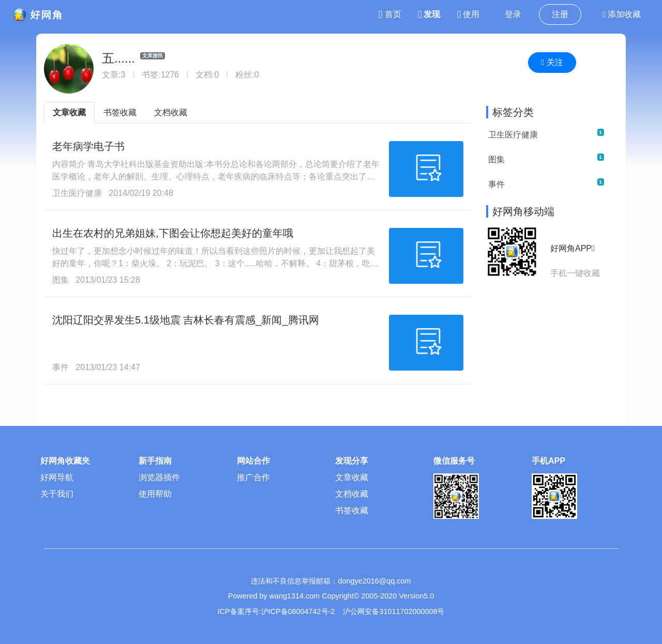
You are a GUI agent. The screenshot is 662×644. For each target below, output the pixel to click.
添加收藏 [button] (622, 14)
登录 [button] (513, 14)
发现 (429, 14)
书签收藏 (120, 112)
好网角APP (573, 248)
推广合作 (253, 477)
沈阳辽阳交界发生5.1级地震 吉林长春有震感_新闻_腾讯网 (186, 320)
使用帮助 (155, 494)
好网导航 (57, 477)
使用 (468, 14)
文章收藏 (69, 112)
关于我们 (57, 494)
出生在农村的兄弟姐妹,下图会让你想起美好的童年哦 (173, 233)
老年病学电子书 (88, 146)
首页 (390, 14)
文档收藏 (171, 112)
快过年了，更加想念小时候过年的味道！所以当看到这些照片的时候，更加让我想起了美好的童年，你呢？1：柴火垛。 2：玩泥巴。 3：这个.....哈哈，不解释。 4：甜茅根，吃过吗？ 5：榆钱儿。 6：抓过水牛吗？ (215, 263)
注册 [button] (560, 14)
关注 (552, 62)
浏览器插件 (159, 477)
